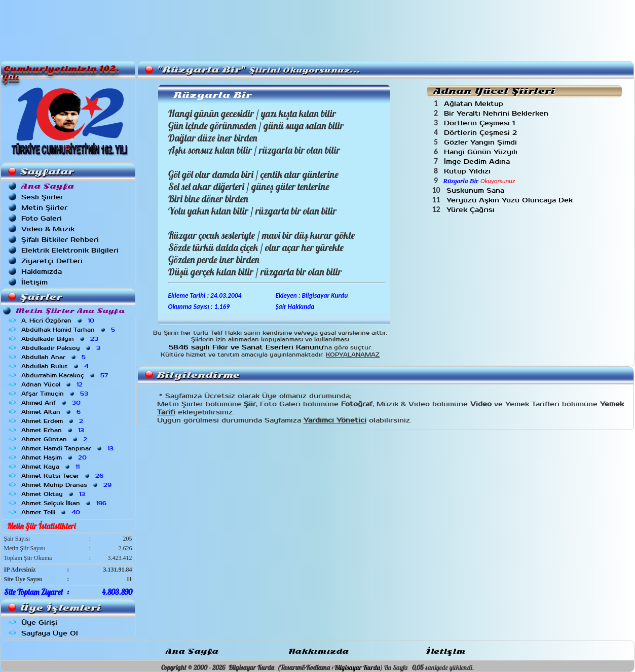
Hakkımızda (42, 272)
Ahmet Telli (52, 512)
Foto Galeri (42, 218)
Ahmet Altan (52, 412)
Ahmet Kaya (51, 467)
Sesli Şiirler (42, 197)
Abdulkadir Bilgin (61, 339)
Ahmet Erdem (53, 421)
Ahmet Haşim (55, 457)
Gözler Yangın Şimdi (482, 142)
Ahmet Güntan (55, 439)
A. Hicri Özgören (59, 321)
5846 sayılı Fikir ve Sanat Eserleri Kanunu (246, 347)
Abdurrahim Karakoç (66, 375)
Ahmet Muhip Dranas (67, 485)
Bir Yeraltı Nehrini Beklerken (497, 113)
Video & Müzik (48, 229)
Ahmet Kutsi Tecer (63, 476)
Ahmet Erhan (54, 430)
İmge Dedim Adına (478, 162)
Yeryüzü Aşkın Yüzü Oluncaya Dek (511, 200)
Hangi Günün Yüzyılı (482, 152)
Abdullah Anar (54, 357)
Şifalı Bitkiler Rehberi (60, 240)
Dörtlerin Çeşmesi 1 (481, 123)
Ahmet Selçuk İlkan (65, 503)
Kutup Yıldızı (469, 171)
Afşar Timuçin (56, 394)
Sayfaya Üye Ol (50, 633)
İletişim (34, 282)
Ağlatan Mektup (475, 104)
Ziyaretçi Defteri (52, 261)
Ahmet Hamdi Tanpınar (68, 448)
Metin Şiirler (44, 208)
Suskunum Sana (477, 190)
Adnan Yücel (53, 384)
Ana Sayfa (192, 651)
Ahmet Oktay (54, 494)
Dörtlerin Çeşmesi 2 (482, 133)
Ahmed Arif (52, 403)
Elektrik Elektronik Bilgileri (70, 250)
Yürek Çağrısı (472, 210)
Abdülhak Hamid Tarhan (69, 330)
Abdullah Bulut (56, 366)
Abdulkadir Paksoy (62, 348)
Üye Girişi (39, 623)
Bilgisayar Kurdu (357, 667)
